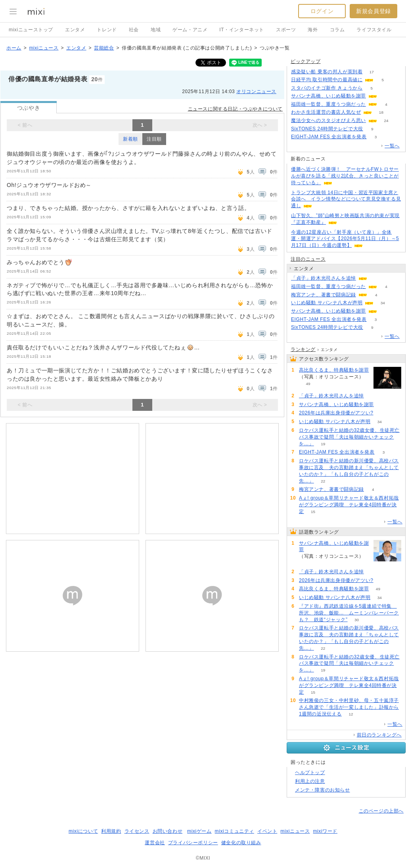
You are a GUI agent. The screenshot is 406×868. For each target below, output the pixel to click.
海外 (313, 30)
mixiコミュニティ (235, 831)
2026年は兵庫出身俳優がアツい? (336, 413)
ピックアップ (306, 61)
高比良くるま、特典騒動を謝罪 (334, 370)
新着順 (130, 139)
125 (386, 96)
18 (381, 112)
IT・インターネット (242, 30)
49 (308, 384)
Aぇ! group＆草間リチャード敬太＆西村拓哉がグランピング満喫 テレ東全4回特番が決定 (349, 505)
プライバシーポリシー (193, 843)
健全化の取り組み (241, 843)
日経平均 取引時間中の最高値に (327, 80)
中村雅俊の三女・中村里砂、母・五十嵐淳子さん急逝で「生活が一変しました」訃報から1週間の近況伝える (349, 707)
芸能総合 (104, 48)
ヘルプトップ (310, 773)
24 (386, 121)
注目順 (154, 139)
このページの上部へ (381, 811)
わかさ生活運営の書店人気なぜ (326, 112)
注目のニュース (308, 259)
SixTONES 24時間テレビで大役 (327, 129)
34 (383, 303)
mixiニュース (44, 48)
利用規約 (111, 831)
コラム (337, 30)
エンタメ (75, 30)
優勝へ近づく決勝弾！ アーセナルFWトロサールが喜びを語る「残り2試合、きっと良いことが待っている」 (345, 176)
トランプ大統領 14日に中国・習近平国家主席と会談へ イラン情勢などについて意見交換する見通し (346, 199)
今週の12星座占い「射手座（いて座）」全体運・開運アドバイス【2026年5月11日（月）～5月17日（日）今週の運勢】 (345, 239)
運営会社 (155, 843)
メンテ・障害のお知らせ (323, 790)
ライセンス (137, 831)
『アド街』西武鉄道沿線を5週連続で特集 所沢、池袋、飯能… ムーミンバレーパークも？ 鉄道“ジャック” (349, 613)
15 (313, 512)
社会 (134, 30)
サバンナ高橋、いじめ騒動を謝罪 (328, 96)
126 (386, 311)
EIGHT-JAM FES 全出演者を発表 (329, 137)
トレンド (107, 30)
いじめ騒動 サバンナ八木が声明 (327, 303)
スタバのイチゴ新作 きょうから (327, 88)
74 (376, 278)
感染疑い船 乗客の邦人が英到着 (327, 72)
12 (351, 714)
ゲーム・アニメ (190, 30)
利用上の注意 (310, 781)
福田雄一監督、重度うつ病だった (328, 104)
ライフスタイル (374, 30)
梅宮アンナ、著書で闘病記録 (324, 295)
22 (323, 481)
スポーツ (286, 30)
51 (382, 413)
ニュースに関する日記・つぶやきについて (235, 109)
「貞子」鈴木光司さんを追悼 (324, 278)
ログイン (322, 11)
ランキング (303, 349)
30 (357, 620)
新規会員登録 (373, 11)
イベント (267, 831)
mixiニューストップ (31, 30)
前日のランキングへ (379, 735)
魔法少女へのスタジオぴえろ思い (328, 120)
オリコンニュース (256, 92)
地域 (156, 30)
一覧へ (392, 146)
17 (372, 72)
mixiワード (325, 831)
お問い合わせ (168, 831)
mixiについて (83, 831)
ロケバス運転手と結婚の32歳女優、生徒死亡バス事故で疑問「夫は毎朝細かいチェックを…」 (349, 437)
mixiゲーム (199, 831)
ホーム (14, 48)
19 (323, 444)
